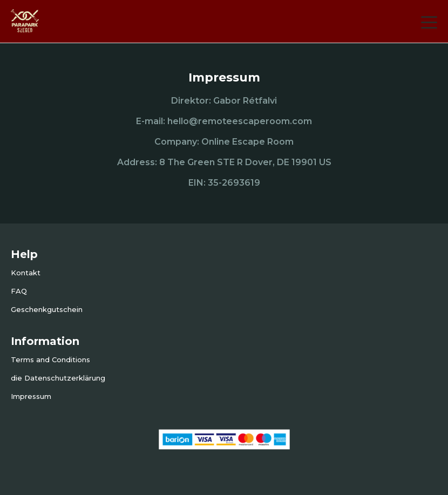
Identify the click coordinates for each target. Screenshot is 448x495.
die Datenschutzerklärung (58, 378)
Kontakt (26, 273)
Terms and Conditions (50, 360)
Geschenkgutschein (47, 309)
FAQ (19, 291)
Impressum (31, 396)
